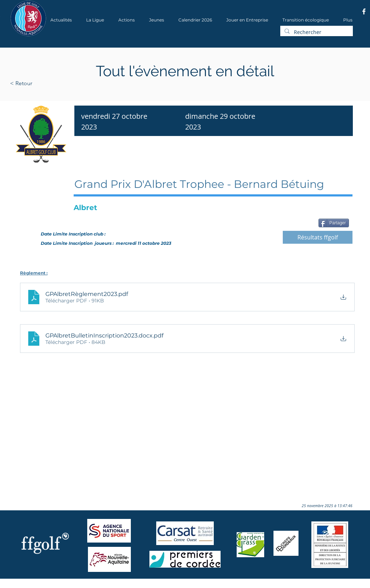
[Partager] (334, 223)
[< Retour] (44, 83)
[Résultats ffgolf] (318, 237)
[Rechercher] (316, 32)
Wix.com (107, 586)
